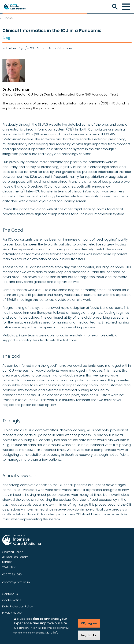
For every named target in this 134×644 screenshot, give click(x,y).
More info (52, 636)
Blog (6, 38)
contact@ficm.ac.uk (16, 582)
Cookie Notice (12, 600)
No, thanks (89, 638)
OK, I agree (89, 626)
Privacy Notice (12, 613)
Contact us (10, 594)
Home (8, 18)
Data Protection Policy (18, 606)
